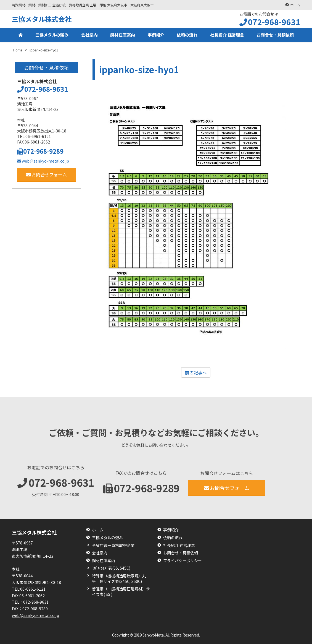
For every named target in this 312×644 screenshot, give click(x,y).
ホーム (295, 5)
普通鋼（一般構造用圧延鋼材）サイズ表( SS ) (121, 592)
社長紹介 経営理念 (226, 35)
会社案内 (88, 35)
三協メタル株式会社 (42, 19)
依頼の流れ (186, 35)
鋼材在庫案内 (121, 35)
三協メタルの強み (51, 35)
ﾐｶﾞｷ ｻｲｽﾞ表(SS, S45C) (111, 568)
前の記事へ (196, 372)
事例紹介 (155, 35)
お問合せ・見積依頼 (275, 35)
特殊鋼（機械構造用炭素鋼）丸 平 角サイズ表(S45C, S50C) (121, 579)
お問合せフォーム (47, 174)
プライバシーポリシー (183, 561)
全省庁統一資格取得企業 (113, 545)
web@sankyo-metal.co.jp (43, 161)
